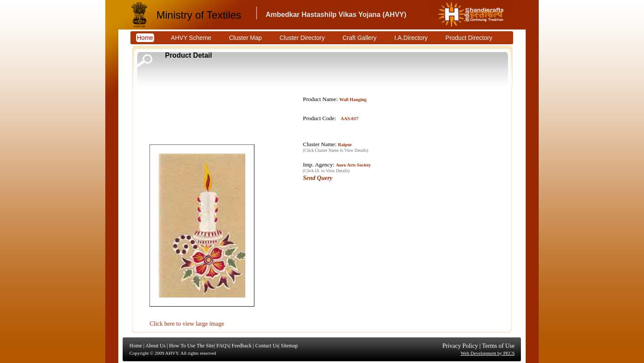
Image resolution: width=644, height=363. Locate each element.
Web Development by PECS (488, 353)
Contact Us (267, 346)
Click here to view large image (187, 324)
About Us (156, 346)
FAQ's (223, 346)
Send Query (318, 178)
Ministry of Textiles (199, 15)
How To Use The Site (191, 346)
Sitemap (289, 346)
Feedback (241, 346)
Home (136, 346)
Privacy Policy (460, 346)
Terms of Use (498, 346)
